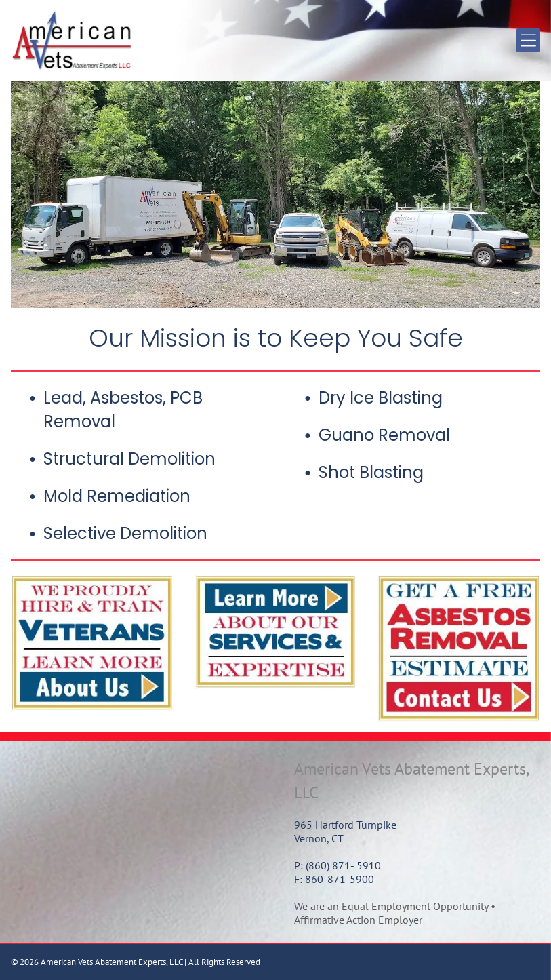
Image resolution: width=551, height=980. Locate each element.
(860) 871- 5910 (343, 865)
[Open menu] (528, 40)
